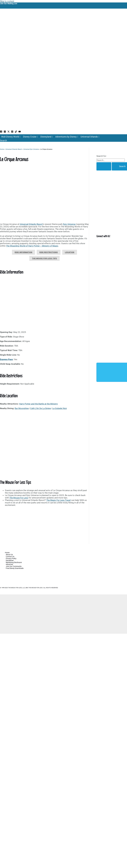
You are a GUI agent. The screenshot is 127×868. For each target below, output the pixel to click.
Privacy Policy (11, 558)
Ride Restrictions (49, 252)
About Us (9, 555)
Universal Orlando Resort (14, 149)
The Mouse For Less (19, 498)
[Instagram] (5, 132)
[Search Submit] (104, 166)
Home (2, 149)
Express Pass (6, 359)
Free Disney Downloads (15, 568)
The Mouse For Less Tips (44, 258)
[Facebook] (1, 132)
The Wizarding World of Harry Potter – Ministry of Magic (32, 246)
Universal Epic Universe (31, 149)
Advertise (9, 564)
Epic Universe (69, 224)
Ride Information (23, 252)
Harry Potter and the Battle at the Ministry (38, 404)
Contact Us (10, 556)
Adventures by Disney (67, 137)
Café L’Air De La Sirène (41, 408)
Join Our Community (14, 566)
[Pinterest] (12, 132)
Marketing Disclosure (14, 562)
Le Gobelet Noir (60, 408)
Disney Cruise (31, 137)
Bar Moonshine (22, 408)
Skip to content (7, 1)
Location (70, 252)
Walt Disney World (11, 137)
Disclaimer (10, 560)
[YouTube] (20, 132)
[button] (3, 140)
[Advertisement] (44, 526)
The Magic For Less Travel (58, 500)
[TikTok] (16, 132)
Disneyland (47, 137)
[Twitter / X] (8, 132)
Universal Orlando (90, 137)
